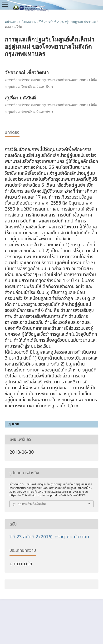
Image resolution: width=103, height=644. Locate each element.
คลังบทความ (28, 22)
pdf (15, 424)
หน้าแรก (10, 22)
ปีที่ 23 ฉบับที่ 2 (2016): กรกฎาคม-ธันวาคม (68, 22)
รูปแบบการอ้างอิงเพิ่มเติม (29, 504)
